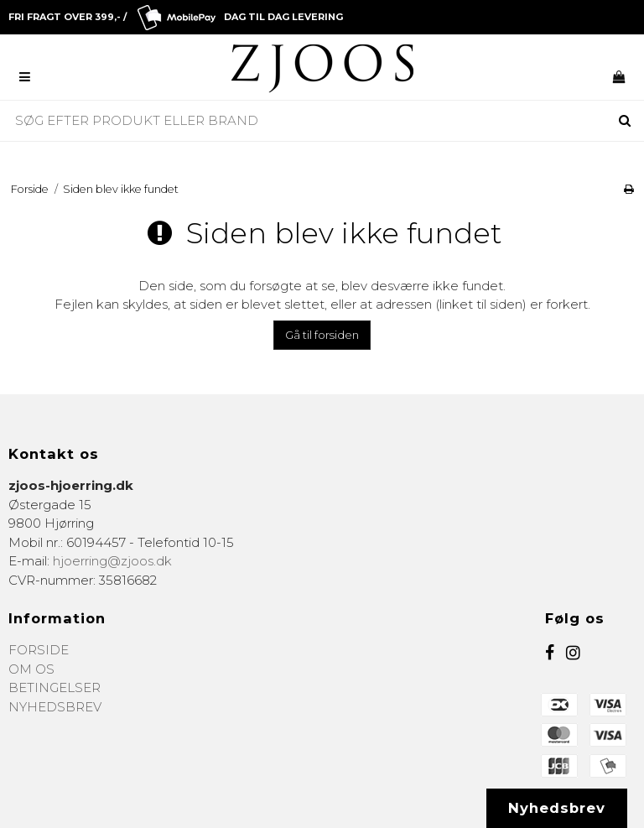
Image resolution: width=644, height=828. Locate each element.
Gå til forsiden (322, 335)
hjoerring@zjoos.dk (112, 561)
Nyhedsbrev (557, 808)
